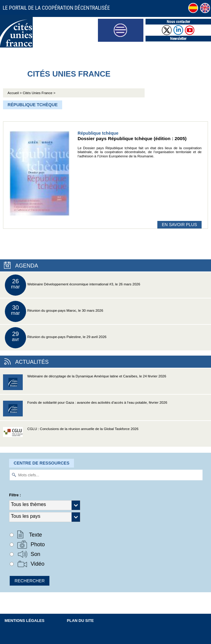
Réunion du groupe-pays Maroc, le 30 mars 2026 (54, 311)
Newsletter (178, 39)
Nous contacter (178, 22)
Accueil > (15, 93)
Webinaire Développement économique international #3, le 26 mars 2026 (72, 285)
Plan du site (80, 621)
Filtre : (15, 495)
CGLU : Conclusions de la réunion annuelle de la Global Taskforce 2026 (71, 437)
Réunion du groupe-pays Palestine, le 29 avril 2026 (56, 338)
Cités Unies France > (39, 93)
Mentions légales (25, 621)
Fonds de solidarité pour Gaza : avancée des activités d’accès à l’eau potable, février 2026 (85, 411)
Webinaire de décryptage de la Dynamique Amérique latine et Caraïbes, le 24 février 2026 (85, 384)
